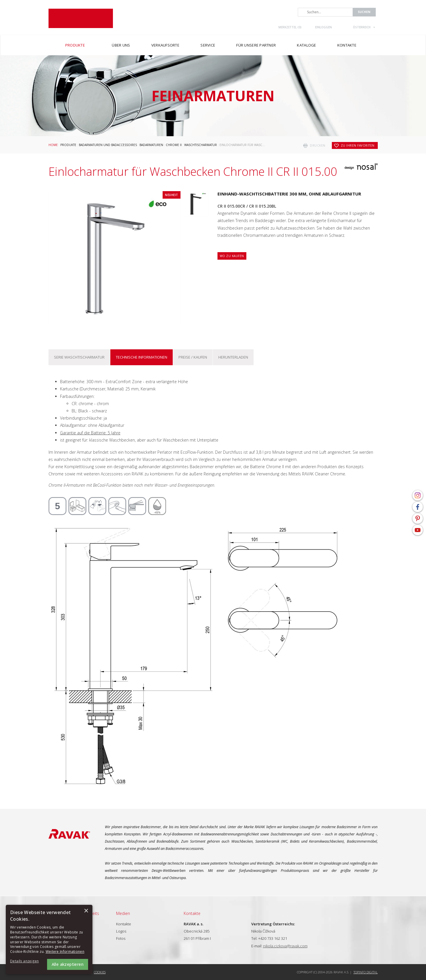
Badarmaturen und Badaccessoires (108, 145)
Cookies (100, 972)
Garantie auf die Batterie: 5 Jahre (90, 433)
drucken (318, 145)
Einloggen (323, 27)
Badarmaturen (151, 145)
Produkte (68, 145)
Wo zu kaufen (232, 256)
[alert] (49, 940)
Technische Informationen (142, 357)
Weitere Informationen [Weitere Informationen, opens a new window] (65, 952)
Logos (121, 931)
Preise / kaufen (193, 357)
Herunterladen (233, 357)
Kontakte (124, 924)
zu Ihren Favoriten (358, 145)
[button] (26, 961)
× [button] (86, 911)
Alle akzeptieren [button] (68, 964)
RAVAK (81, 18)
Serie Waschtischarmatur (79, 357)
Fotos (121, 938)
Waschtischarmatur (201, 145)
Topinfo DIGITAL (366, 972)
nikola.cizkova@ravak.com (285, 946)
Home (53, 145)
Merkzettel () (290, 27)
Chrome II (174, 145)
